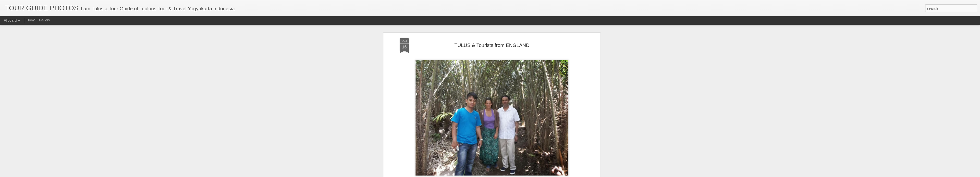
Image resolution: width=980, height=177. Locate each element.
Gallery (45, 20)
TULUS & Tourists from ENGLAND (492, 43)
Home (31, 20)
